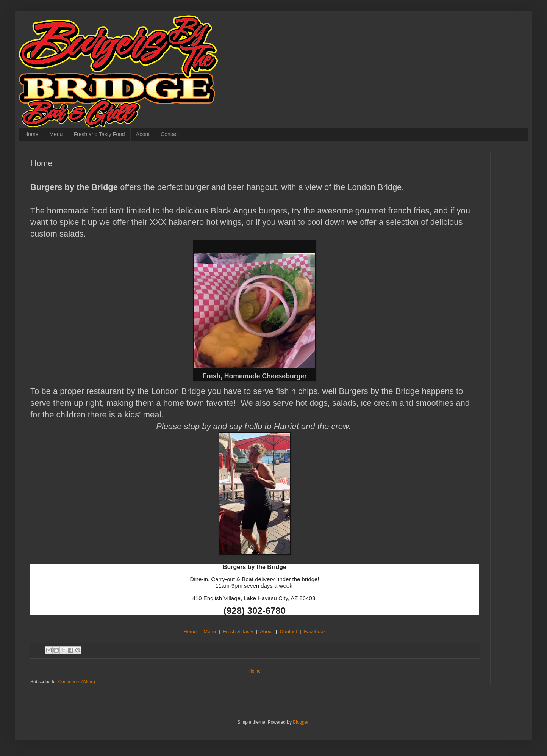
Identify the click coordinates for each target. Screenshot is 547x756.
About (143, 134)
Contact (170, 134)
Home (31, 134)
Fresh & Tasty (238, 631)
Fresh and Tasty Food (99, 134)
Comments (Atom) (76, 682)
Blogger (301, 722)
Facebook (315, 631)
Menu (56, 134)
